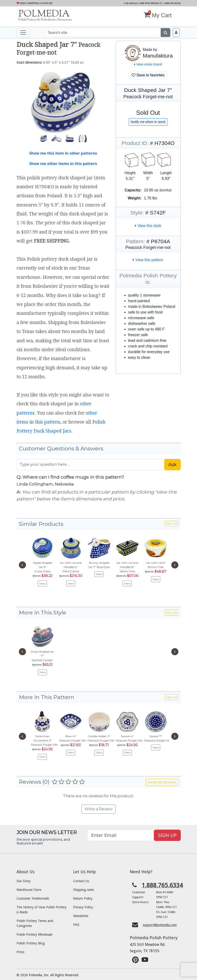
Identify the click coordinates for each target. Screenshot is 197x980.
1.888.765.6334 (170, 3)
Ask (172, 465)
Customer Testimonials (33, 898)
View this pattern (148, 260)
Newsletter (81, 916)
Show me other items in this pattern (63, 164)
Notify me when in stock (148, 122)
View (42, 583)
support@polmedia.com (160, 925)
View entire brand (148, 64)
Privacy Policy (83, 907)
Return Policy (83, 898)
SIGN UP (167, 835)
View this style (148, 226)
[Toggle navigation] (23, 33)
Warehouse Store (29, 890)
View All (172, 524)
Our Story (24, 881)
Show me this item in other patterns (63, 153)
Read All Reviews (162, 782)
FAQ (76, 925)
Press (20, 952)
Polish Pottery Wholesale (34, 935)
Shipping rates (84, 890)
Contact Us (81, 881)
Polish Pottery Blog (31, 943)
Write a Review (98, 809)
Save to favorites (148, 75)
